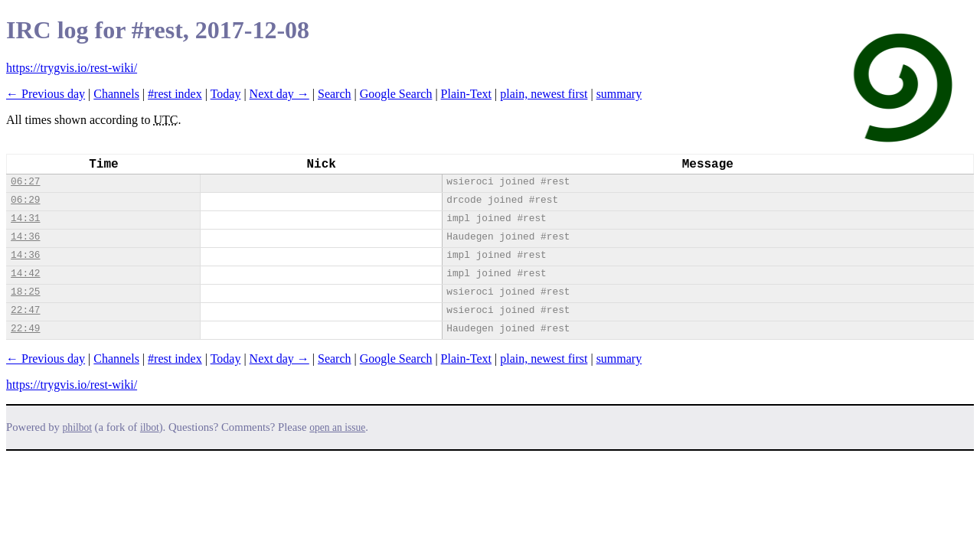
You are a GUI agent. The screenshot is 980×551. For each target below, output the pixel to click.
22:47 (25, 310)
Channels (116, 94)
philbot (77, 427)
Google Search (396, 94)
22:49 (25, 329)
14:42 (25, 274)
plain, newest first (544, 94)
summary (619, 94)
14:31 (25, 218)
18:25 (25, 292)
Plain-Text (466, 94)
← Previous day (46, 94)
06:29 (25, 200)
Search (335, 94)
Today (226, 94)
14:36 (25, 237)
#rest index (175, 94)
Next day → (279, 94)
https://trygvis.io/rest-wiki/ (72, 68)
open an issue (337, 427)
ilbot (150, 427)
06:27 (25, 182)
